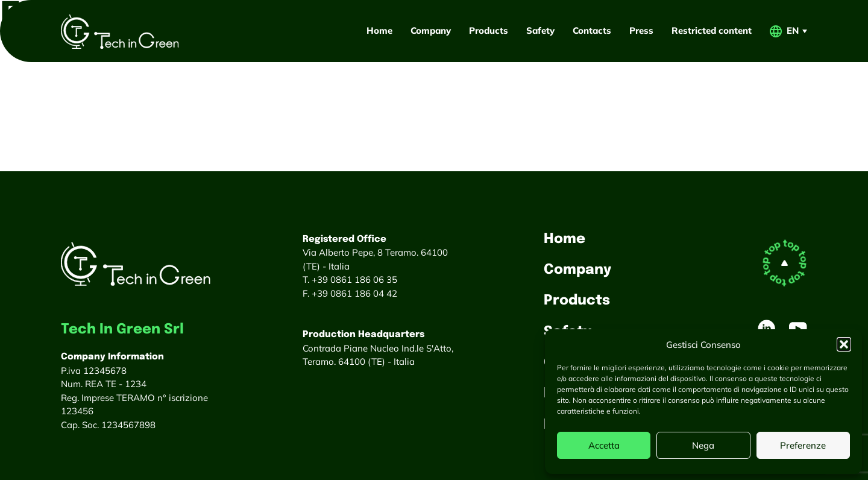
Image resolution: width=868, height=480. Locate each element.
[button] (844, 344)
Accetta (604, 445)
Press (641, 30)
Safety (540, 30)
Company (431, 30)
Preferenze (803, 445)
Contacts (592, 30)
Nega (703, 445)
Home (379, 30)
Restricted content (712, 30)
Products (489, 30)
